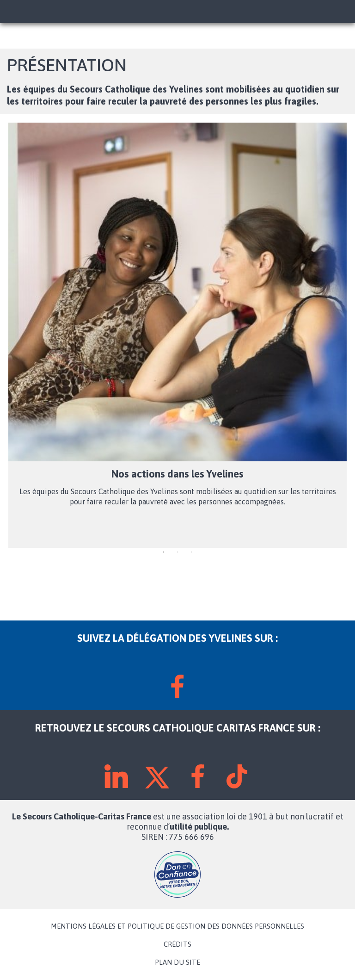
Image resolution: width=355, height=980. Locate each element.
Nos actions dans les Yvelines (177, 474)
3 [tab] (191, 552)
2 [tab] (177, 552)
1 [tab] (164, 552)
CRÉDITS (177, 944)
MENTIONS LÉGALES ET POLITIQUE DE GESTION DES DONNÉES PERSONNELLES (177, 926)
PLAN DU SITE (177, 962)
